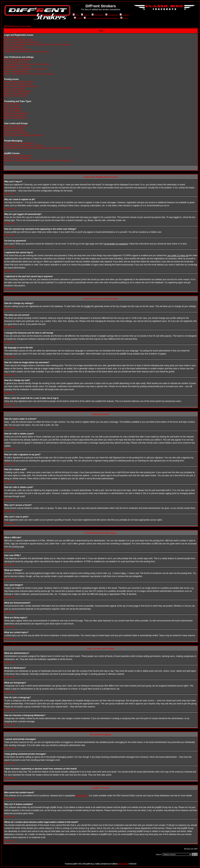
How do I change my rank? (16, 71)
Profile (78, 18)
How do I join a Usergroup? (17, 133)
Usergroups (111, 15)
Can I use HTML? (12, 106)
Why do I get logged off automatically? (22, 42)
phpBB (75, 864)
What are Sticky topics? (15, 116)
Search (85, 15)
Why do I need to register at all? (19, 40)
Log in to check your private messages (101, 18)
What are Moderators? (14, 128)
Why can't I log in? (13, 37)
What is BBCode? (12, 104)
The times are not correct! (16, 62)
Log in (124, 18)
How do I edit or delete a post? (18, 84)
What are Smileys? (13, 108)
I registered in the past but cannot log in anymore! (27, 52)
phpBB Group (82, 796)
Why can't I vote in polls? (15, 96)
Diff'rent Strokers (123, 864)
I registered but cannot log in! (17, 49)
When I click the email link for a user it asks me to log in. (30, 74)
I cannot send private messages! (19, 143)
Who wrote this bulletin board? (18, 156)
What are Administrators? (16, 126)
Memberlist (97, 15)
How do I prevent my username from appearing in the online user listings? (38, 45)
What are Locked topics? (15, 118)
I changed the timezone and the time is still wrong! (27, 64)
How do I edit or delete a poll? (18, 91)
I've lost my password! (14, 47)
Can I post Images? (13, 111)
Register (124, 15)
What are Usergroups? (15, 131)
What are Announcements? (17, 113)
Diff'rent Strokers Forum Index (17, 26)
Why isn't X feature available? (18, 158)
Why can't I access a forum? (17, 93)
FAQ (76, 15)
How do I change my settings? (18, 59)
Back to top (9, 194)
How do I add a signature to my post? (21, 86)
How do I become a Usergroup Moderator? (24, 135)
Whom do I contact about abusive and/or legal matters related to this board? (39, 160)
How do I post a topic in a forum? (19, 82)
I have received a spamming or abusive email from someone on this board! (38, 148)
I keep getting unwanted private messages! (24, 146)
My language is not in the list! (17, 67)
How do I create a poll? (15, 89)
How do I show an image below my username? (25, 69)
